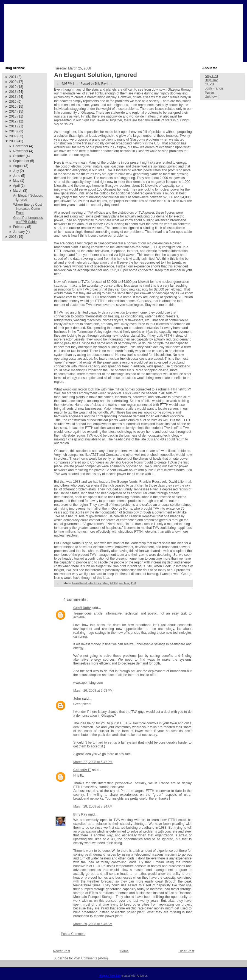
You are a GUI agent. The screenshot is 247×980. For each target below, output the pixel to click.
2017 (13, 97)
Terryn (209, 93)
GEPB (209, 84)
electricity (95, 583)
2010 (13, 131)
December (21, 146)
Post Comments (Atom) (91, 958)
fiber (105, 583)
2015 (13, 107)
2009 (13, 136)
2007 (13, 237)
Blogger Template (110, 976)
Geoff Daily (82, 608)
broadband (80, 583)
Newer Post (61, 951)
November (21, 151)
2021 (13, 77)
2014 (13, 111)
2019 (13, 87)
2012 (13, 121)
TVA (134, 583)
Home (124, 951)
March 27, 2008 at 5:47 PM (93, 762)
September (21, 161)
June (17, 176)
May (16, 181)
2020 (13, 82)
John (77, 699)
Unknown (212, 97)
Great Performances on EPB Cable (28, 220)
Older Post (186, 951)
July (16, 171)
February (20, 227)
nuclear (124, 583)
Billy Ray (80, 814)
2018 (13, 92)
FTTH (114, 583)
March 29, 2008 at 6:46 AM (93, 924)
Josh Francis (214, 88)
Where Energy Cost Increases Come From (28, 209)
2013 (13, 116)
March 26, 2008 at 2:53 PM (93, 691)
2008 (13, 141)
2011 (13, 126)
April (16, 186)
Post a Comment (73, 934)
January (19, 232)
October (19, 156)
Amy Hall (211, 76)
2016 (13, 102)
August (18, 166)
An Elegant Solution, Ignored (96, 75)
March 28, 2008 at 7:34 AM (93, 806)
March (18, 191)
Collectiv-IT (82, 770)
